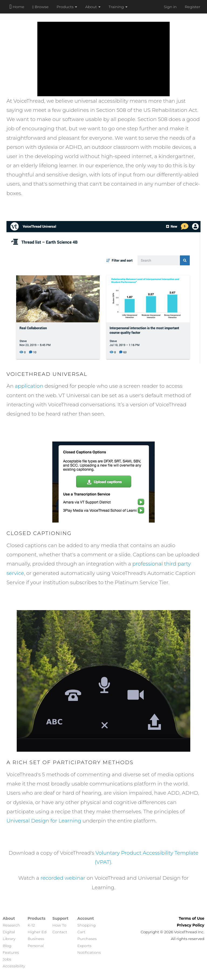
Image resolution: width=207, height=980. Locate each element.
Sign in (170, 7)
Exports (84, 946)
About (93, 7)
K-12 (31, 925)
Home (17, 7)
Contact (60, 932)
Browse (40, 7)
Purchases (87, 939)
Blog (7, 946)
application (29, 386)
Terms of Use (192, 918)
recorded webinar (63, 878)
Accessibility (14, 966)
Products (67, 7)
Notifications (89, 952)
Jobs (7, 959)
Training (118, 7)
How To (59, 925)
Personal (36, 946)
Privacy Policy (191, 925)
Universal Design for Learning (44, 821)
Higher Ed (37, 932)
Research (11, 925)
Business (36, 939)
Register (192, 7)
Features (11, 952)
